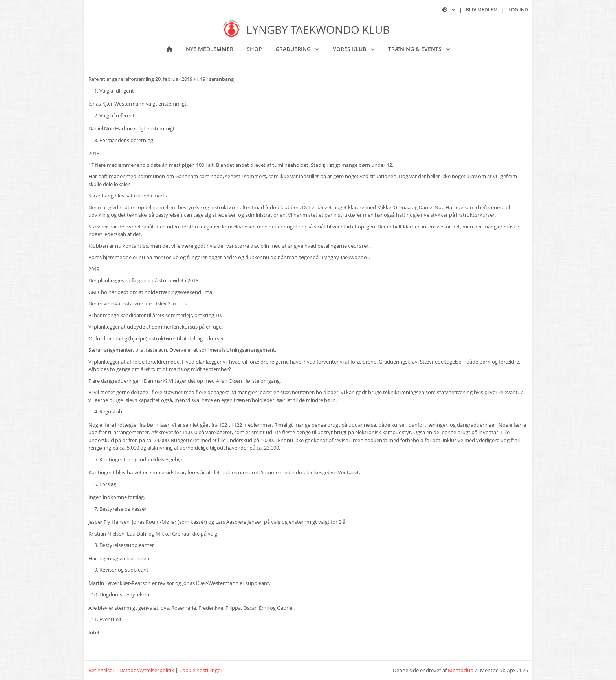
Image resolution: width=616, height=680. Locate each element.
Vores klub (350, 49)
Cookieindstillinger (201, 670)
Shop (254, 49)
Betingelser (101, 670)
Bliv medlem (482, 10)
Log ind (518, 10)
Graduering (294, 49)
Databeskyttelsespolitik (147, 670)
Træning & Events (416, 49)
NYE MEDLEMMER (210, 49)
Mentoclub (461, 670)
